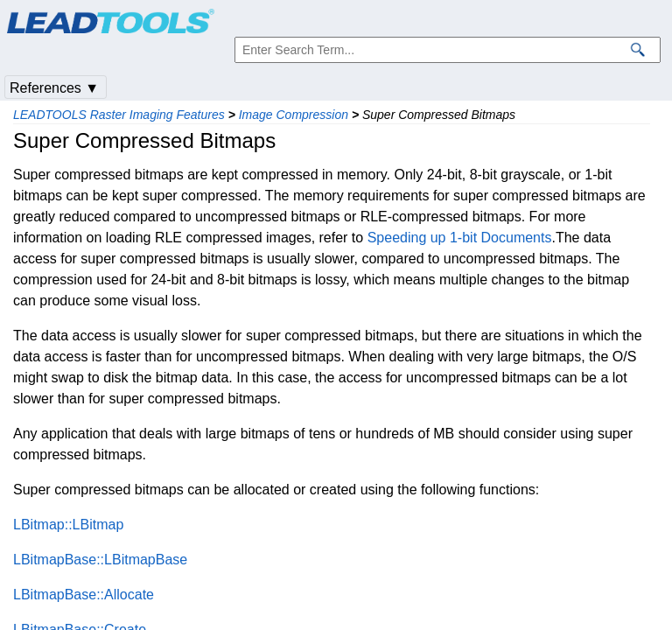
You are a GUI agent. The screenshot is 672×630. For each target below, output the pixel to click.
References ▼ (54, 88)
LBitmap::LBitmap (68, 525)
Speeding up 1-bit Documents (460, 238)
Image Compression (294, 115)
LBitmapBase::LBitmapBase (100, 560)
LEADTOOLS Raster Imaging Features (119, 115)
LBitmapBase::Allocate (84, 595)
